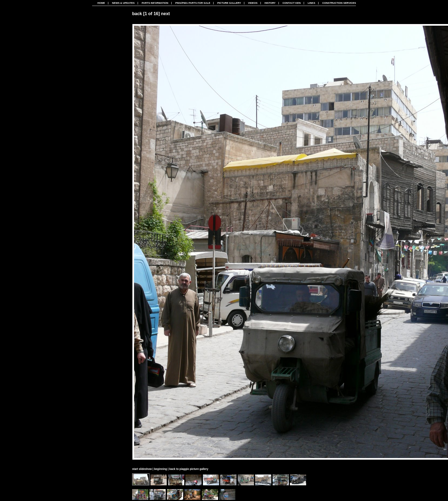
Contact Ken (292, 3)
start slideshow (142, 469)
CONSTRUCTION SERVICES (339, 3)
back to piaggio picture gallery (189, 469)
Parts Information (155, 3)
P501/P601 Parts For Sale (193, 3)
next (166, 14)
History (270, 3)
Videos (253, 3)
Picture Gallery (229, 3)
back (137, 14)
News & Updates (123, 3)
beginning (161, 469)
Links (312, 3)
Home (101, 3)
